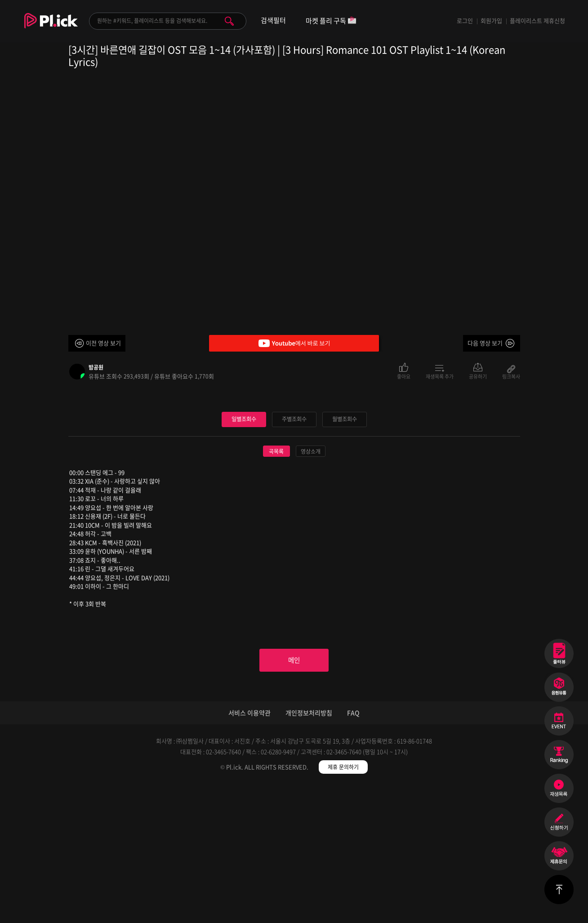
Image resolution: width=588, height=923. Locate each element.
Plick (51, 27)
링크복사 (511, 376)
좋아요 (404, 376)
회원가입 (491, 20)
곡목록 (276, 586)
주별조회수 (294, 554)
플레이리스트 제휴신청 (537, 20)
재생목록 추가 (440, 376)
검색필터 (273, 20)
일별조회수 (244, 554)
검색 (229, 21)
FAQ (353, 851)
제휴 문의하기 (343, 905)
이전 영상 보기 (103, 343)
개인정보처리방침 (309, 851)
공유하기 (478, 376)
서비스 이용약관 (249, 851)
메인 (294, 797)
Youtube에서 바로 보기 (294, 343)
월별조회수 (344, 554)
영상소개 (311, 586)
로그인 (465, 20)
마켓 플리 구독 (331, 21)
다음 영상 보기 (485, 343)
